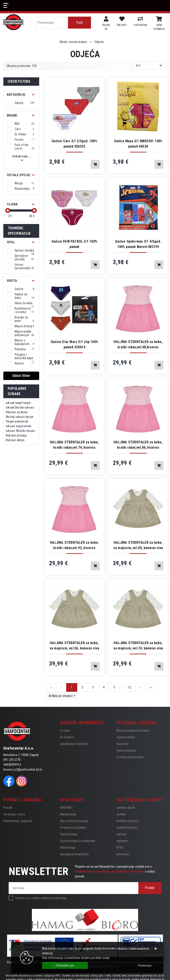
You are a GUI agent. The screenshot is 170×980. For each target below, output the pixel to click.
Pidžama (24, 349)
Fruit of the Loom (24, 147)
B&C (24, 124)
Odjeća (24, 103)
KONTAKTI (66, 808)
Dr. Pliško (24, 134)
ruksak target (14, 403)
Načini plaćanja (126, 750)
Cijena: (13, 204)
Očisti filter (21, 376)
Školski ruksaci (24, 407)
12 (129, 687)
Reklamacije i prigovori (18, 821)
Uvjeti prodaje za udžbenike (78, 841)
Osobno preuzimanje (130, 757)
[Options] (145, 966)
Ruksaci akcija (15, 440)
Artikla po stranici (61, 696)
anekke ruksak (126, 808)
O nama (65, 731)
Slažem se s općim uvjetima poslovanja (41, 898)
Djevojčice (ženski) (24, 257)
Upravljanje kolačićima (74, 744)
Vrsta (12, 281)
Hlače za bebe (24, 303)
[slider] (8, 210)
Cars (24, 129)
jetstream (123, 854)
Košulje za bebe (24, 319)
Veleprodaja (68, 848)
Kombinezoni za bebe (24, 310)
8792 (120, 848)
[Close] (65, 965)
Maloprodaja (68, 814)
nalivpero (123, 841)
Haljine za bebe (24, 296)
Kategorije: (16, 95)
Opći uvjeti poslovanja (74, 821)
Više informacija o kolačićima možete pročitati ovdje (76, 958)
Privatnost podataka (73, 828)
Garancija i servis (14, 814)
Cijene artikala (126, 737)
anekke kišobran (127, 828)
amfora (121, 834)
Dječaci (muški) (24, 250)
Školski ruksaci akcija (19, 417)
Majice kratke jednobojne (24, 333)
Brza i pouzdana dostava (133, 731)
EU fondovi (67, 737)
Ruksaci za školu (17, 412)
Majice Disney (24, 326)
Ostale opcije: (19, 175)
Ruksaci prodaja (16, 435)
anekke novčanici (128, 821)
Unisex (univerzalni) (24, 266)
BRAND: (12, 115)
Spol (11, 242)
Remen (24, 363)
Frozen (24, 140)
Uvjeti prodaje (69, 834)
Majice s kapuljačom (24, 342)
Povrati (8, 808)
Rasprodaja (24, 189)
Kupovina (123, 744)
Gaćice (24, 289)
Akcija (24, 183)
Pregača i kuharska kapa (24, 356)
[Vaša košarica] (159, 19)
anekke (121, 814)
